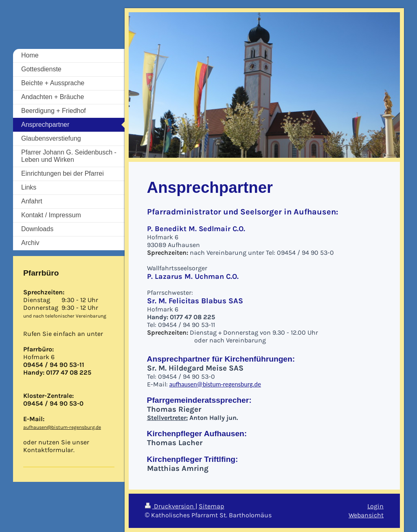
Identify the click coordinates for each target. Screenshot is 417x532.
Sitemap (212, 506)
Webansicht (366, 515)
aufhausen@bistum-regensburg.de (215, 384)
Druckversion (170, 506)
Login (375, 506)
